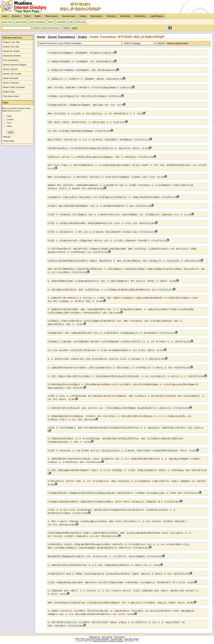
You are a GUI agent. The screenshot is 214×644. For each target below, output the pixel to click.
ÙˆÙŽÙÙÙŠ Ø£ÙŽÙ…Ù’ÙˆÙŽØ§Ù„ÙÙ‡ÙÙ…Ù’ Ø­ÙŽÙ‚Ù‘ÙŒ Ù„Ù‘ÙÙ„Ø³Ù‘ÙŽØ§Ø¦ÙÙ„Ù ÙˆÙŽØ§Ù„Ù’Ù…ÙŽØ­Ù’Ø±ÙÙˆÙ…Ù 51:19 (119, 215)
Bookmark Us (95, 637)
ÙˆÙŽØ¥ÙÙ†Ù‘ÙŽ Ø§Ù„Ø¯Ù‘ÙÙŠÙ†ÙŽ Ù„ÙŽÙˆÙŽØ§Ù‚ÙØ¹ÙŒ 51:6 (84, 96)
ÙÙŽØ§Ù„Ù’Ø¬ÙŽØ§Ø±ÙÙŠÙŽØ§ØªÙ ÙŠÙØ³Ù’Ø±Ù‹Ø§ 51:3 (82, 70)
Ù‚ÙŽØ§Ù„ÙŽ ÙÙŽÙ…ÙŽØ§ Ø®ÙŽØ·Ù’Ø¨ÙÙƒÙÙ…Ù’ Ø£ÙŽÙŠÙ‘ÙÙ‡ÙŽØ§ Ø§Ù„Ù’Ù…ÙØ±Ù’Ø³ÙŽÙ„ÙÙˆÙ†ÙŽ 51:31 (111, 333)
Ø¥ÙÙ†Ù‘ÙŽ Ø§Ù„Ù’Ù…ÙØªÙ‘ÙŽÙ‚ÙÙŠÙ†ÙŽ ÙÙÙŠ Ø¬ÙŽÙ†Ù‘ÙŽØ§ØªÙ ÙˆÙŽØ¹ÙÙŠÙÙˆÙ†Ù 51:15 (106, 177)
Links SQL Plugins (132, 639)
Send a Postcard (11, 83)
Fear (9, 123)
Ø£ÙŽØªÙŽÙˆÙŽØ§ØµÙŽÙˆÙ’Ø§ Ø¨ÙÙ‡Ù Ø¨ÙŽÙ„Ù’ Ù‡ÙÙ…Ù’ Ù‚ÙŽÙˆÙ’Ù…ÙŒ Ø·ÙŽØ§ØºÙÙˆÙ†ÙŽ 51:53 (105, 556)
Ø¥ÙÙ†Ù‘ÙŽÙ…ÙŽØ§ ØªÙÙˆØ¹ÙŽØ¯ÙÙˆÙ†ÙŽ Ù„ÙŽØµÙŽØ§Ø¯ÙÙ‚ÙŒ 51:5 (90, 88)
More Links (81, 22)
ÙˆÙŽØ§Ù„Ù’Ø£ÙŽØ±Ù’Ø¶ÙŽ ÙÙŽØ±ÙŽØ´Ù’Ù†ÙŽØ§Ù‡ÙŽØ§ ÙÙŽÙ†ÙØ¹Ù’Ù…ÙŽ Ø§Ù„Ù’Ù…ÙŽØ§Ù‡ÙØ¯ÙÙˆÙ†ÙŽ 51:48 (113, 502)
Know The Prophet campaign (97, 639)
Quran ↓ (28, 16)
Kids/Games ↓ (141, 16)
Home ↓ (5, 16)
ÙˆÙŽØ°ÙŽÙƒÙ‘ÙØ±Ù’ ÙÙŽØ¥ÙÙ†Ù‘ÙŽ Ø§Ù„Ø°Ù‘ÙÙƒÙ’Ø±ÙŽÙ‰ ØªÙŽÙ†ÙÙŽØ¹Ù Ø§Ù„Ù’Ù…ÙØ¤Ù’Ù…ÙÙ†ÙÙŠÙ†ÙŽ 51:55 (118, 574)
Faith (9, 116)
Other (9, 126)
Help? (75, 28)
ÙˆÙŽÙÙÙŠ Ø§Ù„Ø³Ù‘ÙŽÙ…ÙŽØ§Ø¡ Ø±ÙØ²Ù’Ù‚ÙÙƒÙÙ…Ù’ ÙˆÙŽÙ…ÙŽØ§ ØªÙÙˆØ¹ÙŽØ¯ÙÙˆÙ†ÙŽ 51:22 (107, 241)
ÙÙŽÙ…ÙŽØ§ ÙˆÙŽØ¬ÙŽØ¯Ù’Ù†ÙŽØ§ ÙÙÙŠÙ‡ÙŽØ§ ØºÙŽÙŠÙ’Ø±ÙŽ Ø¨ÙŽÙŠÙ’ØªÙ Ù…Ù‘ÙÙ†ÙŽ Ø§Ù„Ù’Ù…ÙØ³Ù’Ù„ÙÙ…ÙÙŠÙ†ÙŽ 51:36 (126, 376)
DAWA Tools (9, 92)
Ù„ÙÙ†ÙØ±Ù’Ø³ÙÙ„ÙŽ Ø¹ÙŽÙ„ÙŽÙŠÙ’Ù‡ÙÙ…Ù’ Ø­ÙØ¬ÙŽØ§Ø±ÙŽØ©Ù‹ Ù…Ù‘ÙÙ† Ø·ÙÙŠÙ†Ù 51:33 (105, 350)
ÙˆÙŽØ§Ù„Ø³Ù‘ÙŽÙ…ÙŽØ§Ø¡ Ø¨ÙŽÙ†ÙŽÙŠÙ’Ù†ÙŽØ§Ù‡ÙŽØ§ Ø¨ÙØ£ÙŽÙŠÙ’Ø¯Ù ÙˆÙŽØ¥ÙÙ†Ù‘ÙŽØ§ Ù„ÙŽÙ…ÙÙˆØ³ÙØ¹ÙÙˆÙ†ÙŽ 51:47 (123, 493)
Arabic (82, 37)
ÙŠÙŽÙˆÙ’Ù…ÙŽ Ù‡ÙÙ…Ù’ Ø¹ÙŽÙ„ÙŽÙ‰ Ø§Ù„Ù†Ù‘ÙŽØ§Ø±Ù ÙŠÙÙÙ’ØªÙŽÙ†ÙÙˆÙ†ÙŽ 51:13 (100, 157)
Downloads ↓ (126, 16)
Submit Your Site (11, 47)
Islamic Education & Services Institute (108, 641)
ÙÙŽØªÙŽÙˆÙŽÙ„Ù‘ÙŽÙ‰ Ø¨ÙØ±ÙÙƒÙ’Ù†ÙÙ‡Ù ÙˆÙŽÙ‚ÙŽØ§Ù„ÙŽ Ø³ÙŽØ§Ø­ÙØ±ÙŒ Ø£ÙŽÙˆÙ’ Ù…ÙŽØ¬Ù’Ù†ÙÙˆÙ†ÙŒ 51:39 (118, 408)
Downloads (61, 22)
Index (71, 22)
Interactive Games (12, 56)
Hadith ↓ (38, 16)
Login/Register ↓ (157, 16)
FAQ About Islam (11, 96)
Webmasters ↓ (97, 16)
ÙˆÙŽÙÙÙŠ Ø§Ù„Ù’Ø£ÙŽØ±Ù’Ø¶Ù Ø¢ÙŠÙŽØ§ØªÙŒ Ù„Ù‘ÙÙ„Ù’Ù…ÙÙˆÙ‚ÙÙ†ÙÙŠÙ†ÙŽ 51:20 (101, 223)
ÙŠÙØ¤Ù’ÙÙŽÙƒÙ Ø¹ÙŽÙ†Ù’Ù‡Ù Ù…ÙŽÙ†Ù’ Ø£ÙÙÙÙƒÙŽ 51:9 (86, 122)
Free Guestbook (11, 60)
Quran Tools (7, 22)
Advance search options (178, 43)
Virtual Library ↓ (52, 16)
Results (7, 137)
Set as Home (107, 637)
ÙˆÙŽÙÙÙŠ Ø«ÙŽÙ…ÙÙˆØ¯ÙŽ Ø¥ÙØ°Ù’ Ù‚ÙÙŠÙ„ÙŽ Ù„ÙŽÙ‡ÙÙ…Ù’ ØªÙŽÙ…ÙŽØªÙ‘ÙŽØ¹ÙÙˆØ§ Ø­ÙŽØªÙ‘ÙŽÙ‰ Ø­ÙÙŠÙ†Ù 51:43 (122, 451)
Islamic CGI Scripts (12, 74)
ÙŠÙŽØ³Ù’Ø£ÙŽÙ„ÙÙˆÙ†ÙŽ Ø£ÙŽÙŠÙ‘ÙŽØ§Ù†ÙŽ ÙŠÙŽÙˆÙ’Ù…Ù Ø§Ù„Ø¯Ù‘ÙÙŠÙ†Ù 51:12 (98, 148)
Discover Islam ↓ (69, 16)
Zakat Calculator (11, 78)
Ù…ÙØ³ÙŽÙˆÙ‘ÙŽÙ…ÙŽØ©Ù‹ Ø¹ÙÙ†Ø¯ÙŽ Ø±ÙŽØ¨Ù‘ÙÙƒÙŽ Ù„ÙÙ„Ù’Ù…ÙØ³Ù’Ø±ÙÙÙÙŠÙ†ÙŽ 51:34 (106, 359)
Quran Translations (37, 22)
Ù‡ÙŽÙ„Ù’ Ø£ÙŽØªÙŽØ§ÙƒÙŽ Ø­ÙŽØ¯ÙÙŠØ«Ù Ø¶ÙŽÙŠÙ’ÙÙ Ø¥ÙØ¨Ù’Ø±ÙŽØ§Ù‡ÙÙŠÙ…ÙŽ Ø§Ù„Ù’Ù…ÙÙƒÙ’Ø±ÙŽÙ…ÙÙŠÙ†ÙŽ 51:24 (124, 261)
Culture (10, 119)
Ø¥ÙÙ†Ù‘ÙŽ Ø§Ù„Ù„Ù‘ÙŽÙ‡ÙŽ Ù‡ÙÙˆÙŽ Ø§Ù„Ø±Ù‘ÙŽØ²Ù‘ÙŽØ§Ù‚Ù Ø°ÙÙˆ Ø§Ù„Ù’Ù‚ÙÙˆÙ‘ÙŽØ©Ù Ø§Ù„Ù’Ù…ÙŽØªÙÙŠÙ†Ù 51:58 (120, 603)
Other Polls (9, 141)
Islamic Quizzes (10, 69)
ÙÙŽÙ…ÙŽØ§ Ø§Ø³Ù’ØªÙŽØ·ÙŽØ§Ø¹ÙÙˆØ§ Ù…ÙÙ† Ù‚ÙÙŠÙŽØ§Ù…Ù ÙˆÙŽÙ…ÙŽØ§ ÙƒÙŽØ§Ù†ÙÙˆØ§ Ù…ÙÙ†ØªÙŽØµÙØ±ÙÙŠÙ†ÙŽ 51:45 (127, 470)
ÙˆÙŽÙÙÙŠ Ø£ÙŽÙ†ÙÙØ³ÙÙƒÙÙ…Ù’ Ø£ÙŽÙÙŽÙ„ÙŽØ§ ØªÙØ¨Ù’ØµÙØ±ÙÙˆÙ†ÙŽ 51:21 (101, 232)
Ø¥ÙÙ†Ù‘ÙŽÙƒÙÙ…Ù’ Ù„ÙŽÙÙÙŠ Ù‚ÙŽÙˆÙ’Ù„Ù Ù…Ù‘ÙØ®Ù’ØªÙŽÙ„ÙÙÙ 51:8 (95, 114)
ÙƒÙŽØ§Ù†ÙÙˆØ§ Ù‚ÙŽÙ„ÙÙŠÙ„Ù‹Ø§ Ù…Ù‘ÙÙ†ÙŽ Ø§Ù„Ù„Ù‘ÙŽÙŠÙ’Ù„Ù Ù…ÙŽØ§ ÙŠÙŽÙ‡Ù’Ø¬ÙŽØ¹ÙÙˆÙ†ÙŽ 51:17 (112, 197)
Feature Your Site (11, 42)
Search (51, 22)
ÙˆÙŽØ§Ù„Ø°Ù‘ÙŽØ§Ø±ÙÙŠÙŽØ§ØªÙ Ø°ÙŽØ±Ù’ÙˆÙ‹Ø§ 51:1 (81, 53)
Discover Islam (117, 639)
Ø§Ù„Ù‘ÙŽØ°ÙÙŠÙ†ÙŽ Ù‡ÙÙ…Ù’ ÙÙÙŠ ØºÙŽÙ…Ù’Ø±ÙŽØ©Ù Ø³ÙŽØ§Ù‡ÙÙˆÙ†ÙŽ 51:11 (98, 140)
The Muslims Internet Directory (25, 7)
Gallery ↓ (84, 16)
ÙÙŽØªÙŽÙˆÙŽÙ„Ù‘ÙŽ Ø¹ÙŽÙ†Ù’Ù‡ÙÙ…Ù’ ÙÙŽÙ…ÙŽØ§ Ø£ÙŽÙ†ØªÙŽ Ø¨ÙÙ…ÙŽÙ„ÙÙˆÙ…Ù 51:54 (104, 565)
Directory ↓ (17, 16)
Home (41, 37)
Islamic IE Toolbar (11, 51)
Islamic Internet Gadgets (15, 65)
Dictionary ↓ (112, 16)
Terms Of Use (119, 637)
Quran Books (21, 22)
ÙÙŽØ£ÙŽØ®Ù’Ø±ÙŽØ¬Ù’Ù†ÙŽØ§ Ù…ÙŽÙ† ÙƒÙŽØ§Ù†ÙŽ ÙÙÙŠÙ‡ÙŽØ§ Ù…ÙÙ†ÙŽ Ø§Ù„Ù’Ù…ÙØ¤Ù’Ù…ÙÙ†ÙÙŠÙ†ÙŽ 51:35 (119, 368)
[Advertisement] (175, 7)
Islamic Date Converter (14, 87)
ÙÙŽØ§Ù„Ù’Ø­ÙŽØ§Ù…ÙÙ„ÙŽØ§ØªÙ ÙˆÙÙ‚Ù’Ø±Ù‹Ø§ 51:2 (81, 62)
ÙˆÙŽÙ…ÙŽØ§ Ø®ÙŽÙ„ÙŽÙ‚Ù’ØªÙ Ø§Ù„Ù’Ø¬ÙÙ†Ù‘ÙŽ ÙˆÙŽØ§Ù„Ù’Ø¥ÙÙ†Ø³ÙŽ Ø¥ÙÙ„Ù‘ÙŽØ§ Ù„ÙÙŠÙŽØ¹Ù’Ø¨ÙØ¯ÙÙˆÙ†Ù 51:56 (121, 582)
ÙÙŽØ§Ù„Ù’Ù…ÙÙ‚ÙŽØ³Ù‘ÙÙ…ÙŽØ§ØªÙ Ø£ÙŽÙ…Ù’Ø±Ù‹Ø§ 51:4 (85, 79)
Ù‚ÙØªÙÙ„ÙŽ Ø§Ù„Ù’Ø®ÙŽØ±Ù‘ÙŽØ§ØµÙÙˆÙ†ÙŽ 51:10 (79, 131)
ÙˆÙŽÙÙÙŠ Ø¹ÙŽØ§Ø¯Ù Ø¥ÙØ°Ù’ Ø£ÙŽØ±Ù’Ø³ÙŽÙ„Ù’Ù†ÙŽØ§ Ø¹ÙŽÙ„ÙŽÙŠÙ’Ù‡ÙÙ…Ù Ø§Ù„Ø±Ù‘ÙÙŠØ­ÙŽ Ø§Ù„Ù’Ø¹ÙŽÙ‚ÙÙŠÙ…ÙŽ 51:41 (126, 428)
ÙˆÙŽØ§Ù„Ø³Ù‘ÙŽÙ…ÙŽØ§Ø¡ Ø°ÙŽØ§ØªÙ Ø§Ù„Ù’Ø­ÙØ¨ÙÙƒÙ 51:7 (85, 105)
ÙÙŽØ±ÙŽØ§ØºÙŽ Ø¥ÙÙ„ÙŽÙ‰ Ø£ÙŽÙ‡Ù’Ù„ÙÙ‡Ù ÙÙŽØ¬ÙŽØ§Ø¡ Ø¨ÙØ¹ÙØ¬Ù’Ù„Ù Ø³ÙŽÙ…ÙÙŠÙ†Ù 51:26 (112, 281)
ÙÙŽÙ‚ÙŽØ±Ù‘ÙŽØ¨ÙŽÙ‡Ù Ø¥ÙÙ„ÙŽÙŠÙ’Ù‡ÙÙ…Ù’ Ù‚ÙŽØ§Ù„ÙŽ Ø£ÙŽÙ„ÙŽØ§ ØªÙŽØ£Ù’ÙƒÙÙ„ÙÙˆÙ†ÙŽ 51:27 (110, 290)
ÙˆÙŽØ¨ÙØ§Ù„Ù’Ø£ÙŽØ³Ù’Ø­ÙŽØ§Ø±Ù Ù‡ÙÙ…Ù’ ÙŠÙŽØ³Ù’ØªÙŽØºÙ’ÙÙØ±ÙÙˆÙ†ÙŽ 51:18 (99, 206)
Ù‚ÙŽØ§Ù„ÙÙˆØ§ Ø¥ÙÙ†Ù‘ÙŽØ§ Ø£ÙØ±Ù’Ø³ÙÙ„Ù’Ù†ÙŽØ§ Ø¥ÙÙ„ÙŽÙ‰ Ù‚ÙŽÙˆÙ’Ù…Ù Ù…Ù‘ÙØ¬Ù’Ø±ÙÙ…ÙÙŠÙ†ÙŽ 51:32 (119, 342)
